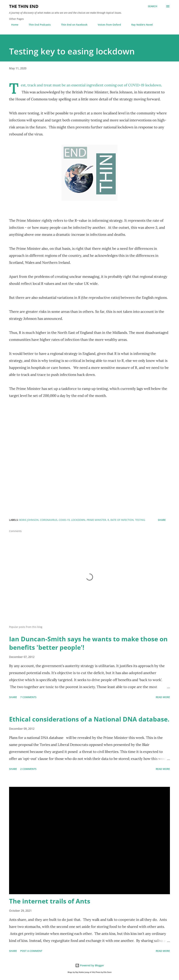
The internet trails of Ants (50, 901)
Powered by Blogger (90, 965)
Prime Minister (96, 520)
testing (140, 520)
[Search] (153, 6)
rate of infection (122, 520)
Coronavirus (49, 520)
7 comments (28, 697)
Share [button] (162, 520)
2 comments (28, 769)
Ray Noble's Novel (140, 25)
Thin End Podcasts (38, 25)
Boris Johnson (29, 520)
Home (13, 25)
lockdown (78, 520)
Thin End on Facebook (72, 25)
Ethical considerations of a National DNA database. (89, 719)
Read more (163, 697)
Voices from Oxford (107, 25)
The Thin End (24, 6)
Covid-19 (64, 520)
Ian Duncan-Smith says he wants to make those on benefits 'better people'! (88, 643)
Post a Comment (31, 951)
